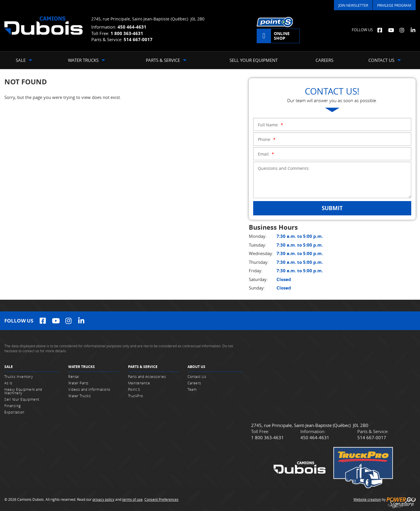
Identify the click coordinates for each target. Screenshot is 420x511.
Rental (74, 376)
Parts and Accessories (147, 376)
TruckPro (136, 396)
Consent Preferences (161, 499)
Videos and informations (89, 389)
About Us (196, 367)
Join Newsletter (353, 5)
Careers (194, 383)
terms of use (132, 499)
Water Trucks (82, 367)
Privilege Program (394, 5)
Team (192, 389)
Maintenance (139, 383)
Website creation (367, 499)
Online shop (282, 36)
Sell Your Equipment (22, 399)
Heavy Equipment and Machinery (23, 391)
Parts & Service (143, 367)
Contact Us (197, 376)
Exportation (14, 412)
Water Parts (78, 383)
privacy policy (103, 499)
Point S (134, 389)
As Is (8, 383)
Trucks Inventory (19, 376)
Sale (9, 367)
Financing (13, 406)
